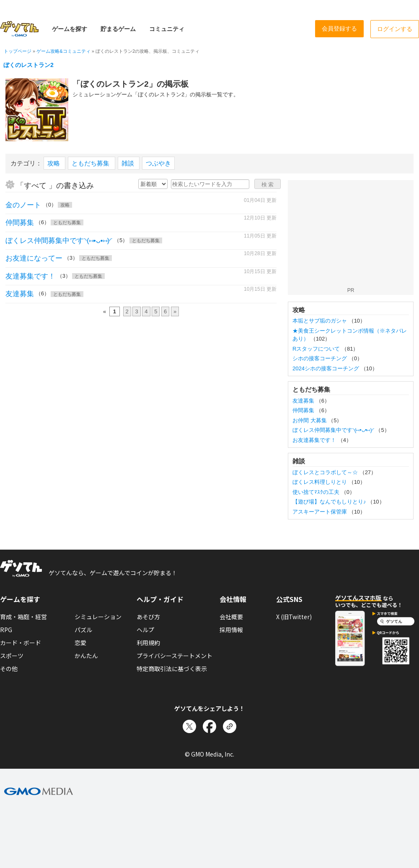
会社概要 (231, 617)
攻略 (54, 163)
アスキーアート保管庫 (321, 512)
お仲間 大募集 (310, 420)
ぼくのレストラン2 (28, 65)
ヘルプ (145, 630)
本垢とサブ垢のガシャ (321, 321)
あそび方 (148, 617)
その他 (9, 669)
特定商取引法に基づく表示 (172, 669)
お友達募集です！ (315, 440)
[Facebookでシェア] (209, 726)
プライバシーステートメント (175, 656)
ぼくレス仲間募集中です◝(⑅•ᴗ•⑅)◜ (59, 241)
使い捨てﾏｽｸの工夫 (317, 492)
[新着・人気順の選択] (153, 184)
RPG (6, 630)
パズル (83, 630)
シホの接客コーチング (321, 358)
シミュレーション (98, 617)
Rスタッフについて (317, 349)
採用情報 (231, 630)
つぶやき (158, 163)
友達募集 (20, 294)
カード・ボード (21, 643)
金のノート (23, 205)
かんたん (86, 656)
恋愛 (80, 643)
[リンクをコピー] (230, 726)
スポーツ (12, 656)
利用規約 (148, 643)
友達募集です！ (30, 276)
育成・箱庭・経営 (23, 617)
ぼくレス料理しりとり (321, 482)
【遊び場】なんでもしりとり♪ (330, 502)
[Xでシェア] (189, 726)
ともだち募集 (91, 163)
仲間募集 (20, 223)
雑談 (129, 163)
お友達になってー (34, 258)
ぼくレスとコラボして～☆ (326, 472)
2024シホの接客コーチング (327, 368)
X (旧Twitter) (294, 617)
